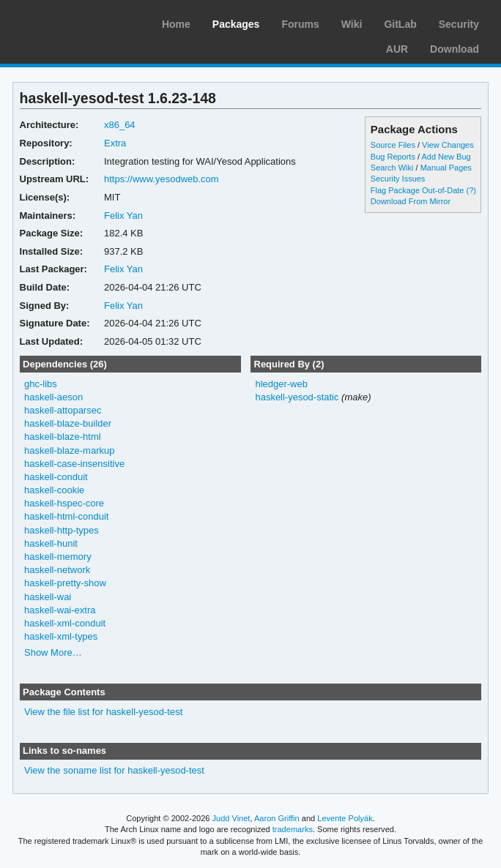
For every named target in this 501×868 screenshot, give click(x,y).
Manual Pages (446, 168)
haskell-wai (48, 597)
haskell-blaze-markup (69, 450)
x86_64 (120, 125)
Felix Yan (123, 216)
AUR (397, 49)
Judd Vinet (231, 818)
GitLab (400, 24)
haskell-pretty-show (65, 583)
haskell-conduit (56, 477)
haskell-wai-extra (60, 610)
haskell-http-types (62, 530)
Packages (236, 24)
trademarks (293, 829)
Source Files (393, 145)
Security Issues (398, 179)
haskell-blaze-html (63, 437)
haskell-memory (58, 557)
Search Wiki (392, 168)
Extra (115, 143)
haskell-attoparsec (63, 410)
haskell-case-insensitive (74, 464)
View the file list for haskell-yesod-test (103, 712)
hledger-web (281, 384)
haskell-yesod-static (297, 397)
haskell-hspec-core (64, 503)
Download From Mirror (411, 201)
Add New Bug (446, 157)
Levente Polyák (345, 818)
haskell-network (57, 570)
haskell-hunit (51, 543)
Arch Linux (81, 22)
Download (454, 49)
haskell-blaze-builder (68, 423)
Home (176, 24)
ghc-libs (41, 384)
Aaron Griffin (277, 818)
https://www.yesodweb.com (162, 179)
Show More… (53, 652)
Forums (300, 24)
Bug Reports (393, 157)
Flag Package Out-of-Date (417, 190)
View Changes (448, 145)
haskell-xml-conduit (65, 623)
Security (459, 24)
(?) (471, 190)
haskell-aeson (53, 397)
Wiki (352, 24)
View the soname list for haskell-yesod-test (114, 770)
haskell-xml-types (61, 636)
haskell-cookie (54, 490)
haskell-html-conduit (66, 516)
